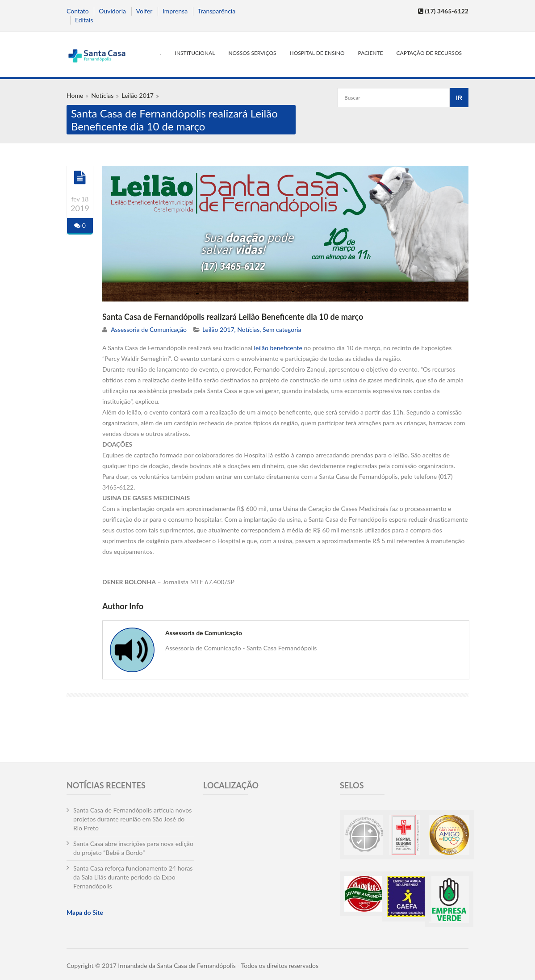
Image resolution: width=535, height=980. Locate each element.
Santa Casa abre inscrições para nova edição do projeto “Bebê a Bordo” (133, 848)
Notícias (102, 95)
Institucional (195, 53)
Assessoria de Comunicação (149, 329)
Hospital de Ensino (317, 53)
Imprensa (175, 11)
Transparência (217, 11)
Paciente (371, 53)
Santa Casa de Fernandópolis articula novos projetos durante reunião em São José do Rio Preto (132, 819)
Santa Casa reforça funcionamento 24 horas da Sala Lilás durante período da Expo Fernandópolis (133, 877)
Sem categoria (282, 329)
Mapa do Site (85, 912)
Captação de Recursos (429, 53)
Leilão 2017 (138, 95)
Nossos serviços (252, 53)
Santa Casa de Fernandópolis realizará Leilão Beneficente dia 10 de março (233, 317)
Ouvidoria (112, 11)
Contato (78, 11)
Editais (84, 20)
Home (75, 95)
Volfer (144, 11)
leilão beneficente (278, 348)
